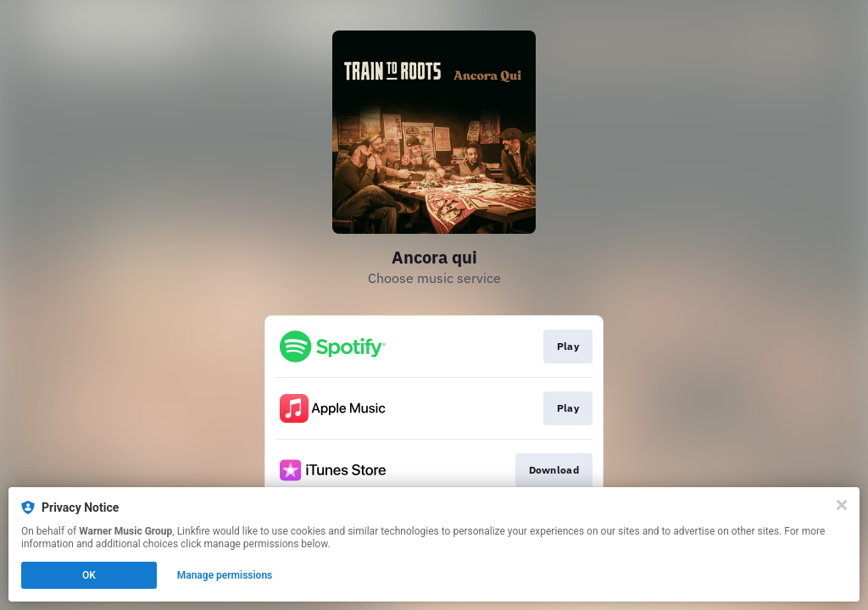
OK (89, 575)
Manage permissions (225, 575)
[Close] (842, 505)
